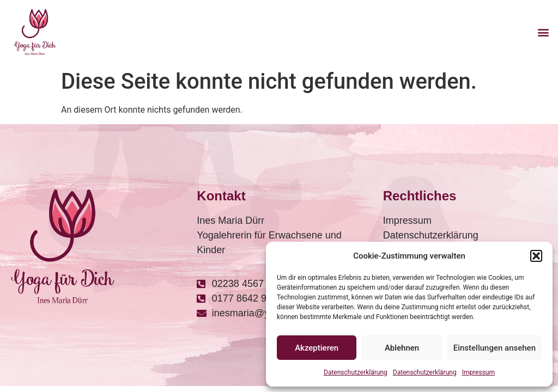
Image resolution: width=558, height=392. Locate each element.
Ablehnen (402, 348)
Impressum (478, 372)
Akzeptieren (317, 348)
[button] (536, 256)
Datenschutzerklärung (356, 372)
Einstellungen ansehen (495, 348)
